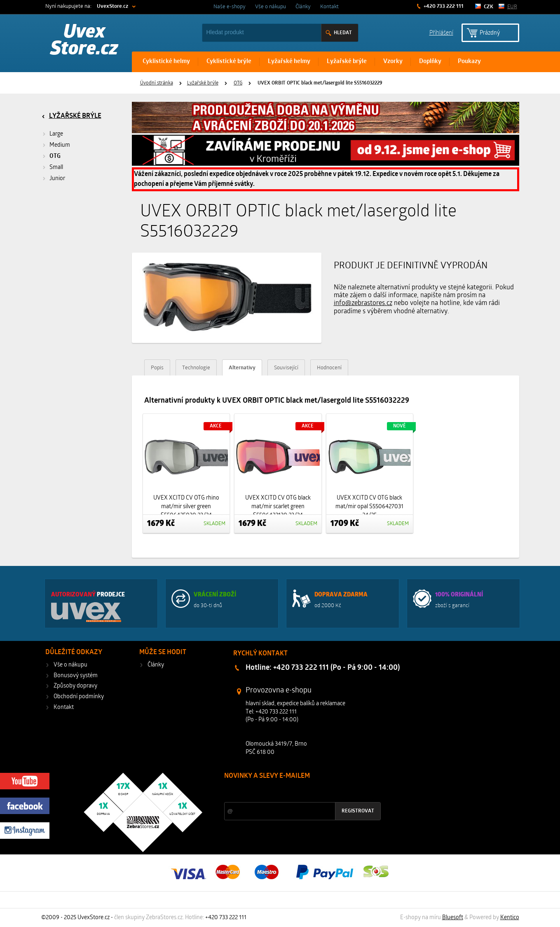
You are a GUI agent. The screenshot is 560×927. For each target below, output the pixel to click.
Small (56, 168)
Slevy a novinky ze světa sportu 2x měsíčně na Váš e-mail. (295, 792)
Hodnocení (329, 368)
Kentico (510, 918)
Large (56, 134)
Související (286, 368)
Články (303, 7)
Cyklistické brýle (229, 62)
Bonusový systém (76, 676)
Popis (157, 368)
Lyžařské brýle (347, 62)
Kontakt (329, 7)
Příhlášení (441, 32)
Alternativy (242, 368)
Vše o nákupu (271, 7)
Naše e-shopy (230, 7)
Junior (57, 179)
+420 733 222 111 (443, 6)
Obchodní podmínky (79, 697)
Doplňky (430, 62)
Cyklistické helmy (166, 62)
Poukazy (469, 62)
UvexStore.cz (112, 6)
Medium (60, 145)
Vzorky (393, 62)
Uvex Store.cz (84, 41)
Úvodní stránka (157, 83)
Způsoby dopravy (75, 686)
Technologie (196, 368)
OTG (238, 83)
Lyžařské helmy (289, 62)
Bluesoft (453, 918)
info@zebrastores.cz (363, 303)
